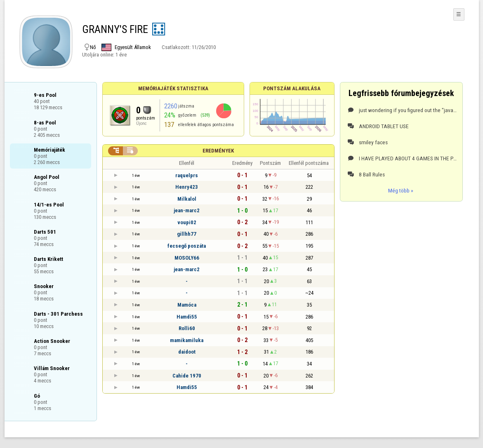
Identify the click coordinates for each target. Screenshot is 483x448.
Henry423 (187, 187)
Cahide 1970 (187, 376)
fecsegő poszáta (187, 246)
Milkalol (187, 199)
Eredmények (218, 151)
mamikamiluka (187, 340)
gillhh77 (187, 234)
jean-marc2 (187, 210)
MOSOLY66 (187, 258)
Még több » (401, 190)
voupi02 (187, 222)
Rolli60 (187, 328)
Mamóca (187, 305)
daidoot (187, 352)
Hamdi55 (187, 317)
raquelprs (187, 175)
